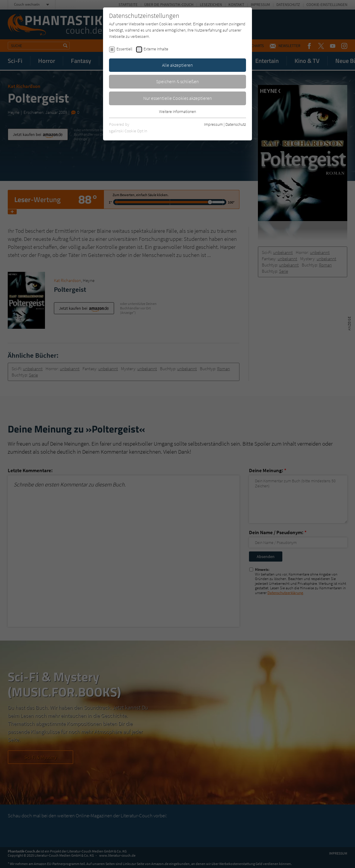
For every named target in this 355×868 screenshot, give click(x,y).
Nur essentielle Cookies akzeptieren (178, 98)
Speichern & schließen (177, 81)
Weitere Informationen (177, 111)
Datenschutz (236, 124)
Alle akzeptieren (177, 65)
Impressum (213, 124)
